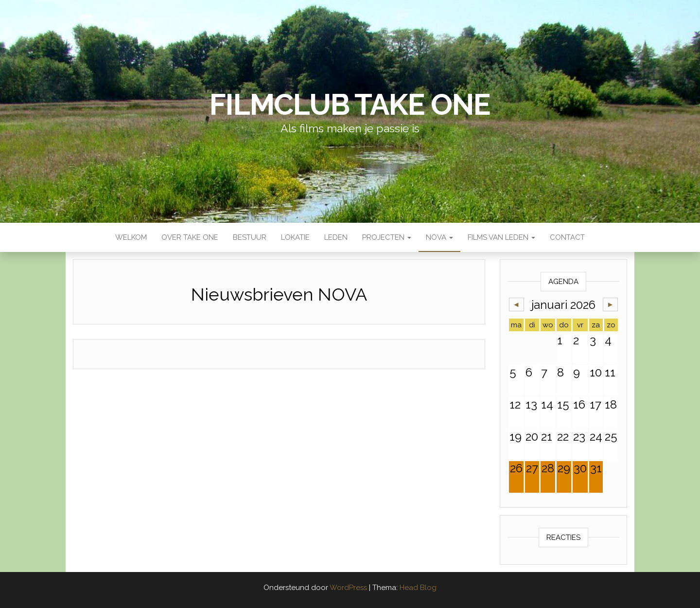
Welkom (131, 237)
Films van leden (501, 237)
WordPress (348, 588)
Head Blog (418, 588)
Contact (567, 237)
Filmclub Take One (350, 105)
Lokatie (295, 237)
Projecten (387, 237)
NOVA (439, 237)
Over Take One (190, 237)
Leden (336, 237)
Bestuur (250, 237)
